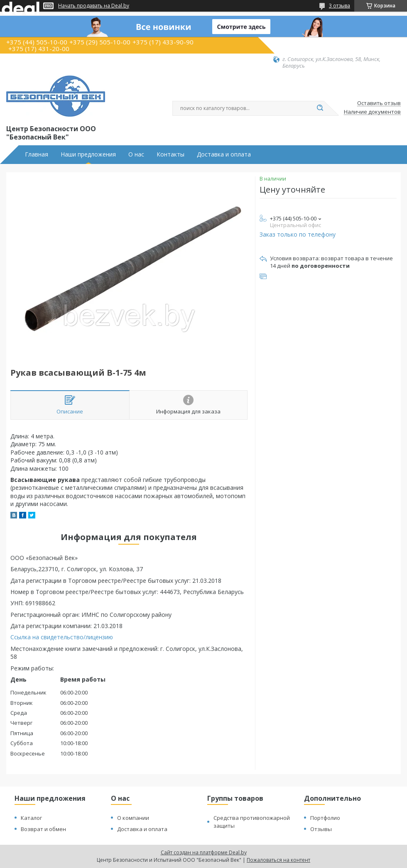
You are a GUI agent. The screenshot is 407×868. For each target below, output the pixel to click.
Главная (37, 154)
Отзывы (321, 829)
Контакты (170, 154)
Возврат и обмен (43, 829)
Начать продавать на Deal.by (94, 6)
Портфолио (325, 818)
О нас (136, 154)
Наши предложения (88, 154)
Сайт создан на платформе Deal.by (204, 852)
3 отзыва (340, 6)
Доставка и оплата (224, 154)
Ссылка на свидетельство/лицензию (62, 637)
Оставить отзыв (379, 103)
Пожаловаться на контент (278, 860)
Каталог (31, 818)
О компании (133, 818)
